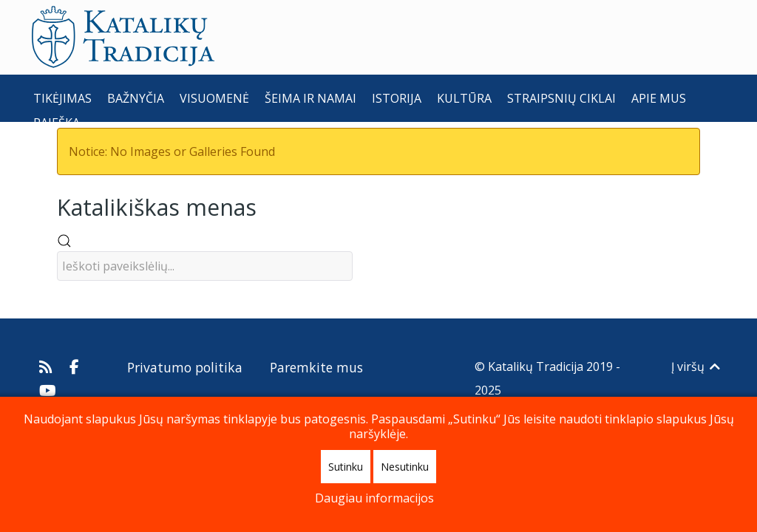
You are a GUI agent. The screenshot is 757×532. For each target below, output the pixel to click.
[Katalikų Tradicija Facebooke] (75, 366)
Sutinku (346, 467)
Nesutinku (405, 467)
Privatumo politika (185, 367)
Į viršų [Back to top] (697, 366)
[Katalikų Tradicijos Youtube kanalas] (48, 390)
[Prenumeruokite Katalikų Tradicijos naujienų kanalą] (48, 366)
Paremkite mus (316, 367)
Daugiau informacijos (374, 498)
